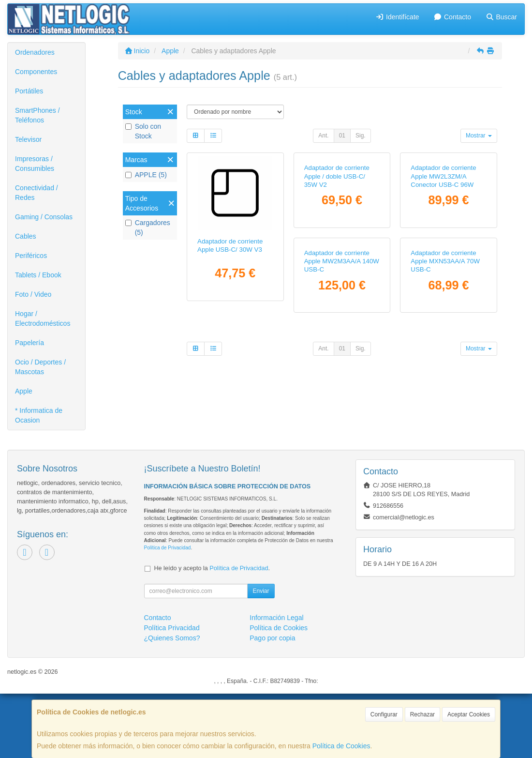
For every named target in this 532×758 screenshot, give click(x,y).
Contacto (452, 17)
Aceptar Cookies (469, 714)
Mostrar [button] (479, 136)
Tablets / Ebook (38, 275)
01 (342, 136)
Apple (24, 391)
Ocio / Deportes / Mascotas (40, 367)
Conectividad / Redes (37, 193)
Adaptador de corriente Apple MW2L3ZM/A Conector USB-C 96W (443, 250)
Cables (26, 236)
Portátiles (29, 91)
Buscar (501, 17)
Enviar (261, 655)
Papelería (30, 343)
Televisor (28, 139)
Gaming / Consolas (44, 217)
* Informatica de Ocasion (39, 415)
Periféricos (31, 256)
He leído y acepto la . (212, 633)
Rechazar (422, 714)
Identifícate (398, 17)
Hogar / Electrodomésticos (43, 318)
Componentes (36, 72)
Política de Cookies (341, 746)
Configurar (384, 714)
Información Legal (276, 682)
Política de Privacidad (168, 612)
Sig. (361, 136)
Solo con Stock (143, 131)
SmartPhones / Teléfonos (37, 115)
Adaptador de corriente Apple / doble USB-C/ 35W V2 (337, 250)
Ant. (323, 136)
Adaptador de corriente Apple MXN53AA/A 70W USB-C (339, 408)
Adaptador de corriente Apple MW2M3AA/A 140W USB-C (235, 408)
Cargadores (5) (148, 227)
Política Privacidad (172, 692)
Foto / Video (33, 294)
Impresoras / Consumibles (35, 164)
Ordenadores (35, 52)
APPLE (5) (146, 175)
